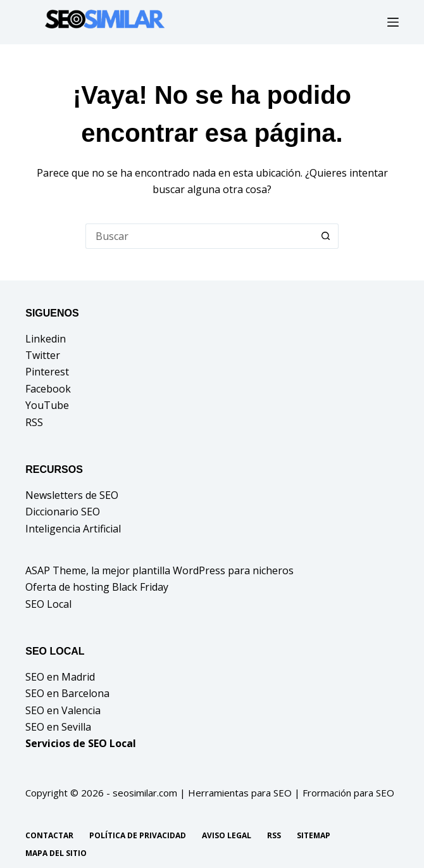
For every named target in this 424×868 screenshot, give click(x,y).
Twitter (43, 355)
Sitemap (314, 836)
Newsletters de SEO (72, 495)
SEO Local (48, 604)
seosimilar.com (145, 793)
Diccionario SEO (63, 512)
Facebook (48, 389)
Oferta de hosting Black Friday (97, 587)
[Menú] (393, 22)
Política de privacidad (138, 836)
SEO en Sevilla (58, 727)
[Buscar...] (199, 236)
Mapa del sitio (56, 853)
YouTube (47, 405)
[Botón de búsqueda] (326, 236)
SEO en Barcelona (67, 693)
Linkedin (46, 339)
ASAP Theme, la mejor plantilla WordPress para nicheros (159, 570)
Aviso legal (227, 836)
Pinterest (47, 372)
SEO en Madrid (60, 677)
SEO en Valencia (63, 710)
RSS (34, 422)
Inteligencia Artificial (73, 529)
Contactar (49, 836)
